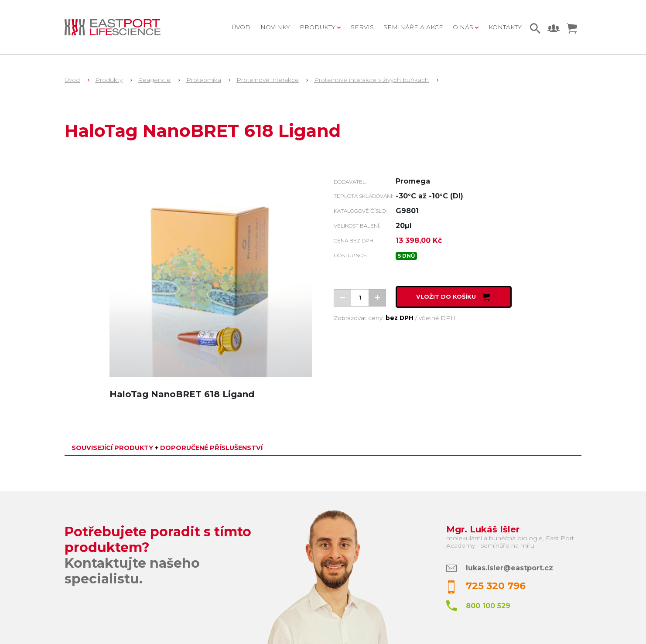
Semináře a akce (413, 27)
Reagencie (154, 80)
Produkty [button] (318, 27)
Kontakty (505, 27)
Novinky (275, 27)
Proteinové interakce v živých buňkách (371, 80)
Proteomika (204, 80)
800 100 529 (488, 606)
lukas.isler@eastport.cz (509, 568)
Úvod (241, 27)
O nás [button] (464, 27)
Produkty (109, 80)
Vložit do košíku (454, 297)
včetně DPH (437, 318)
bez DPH (400, 318)
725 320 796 (496, 586)
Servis (362, 27)
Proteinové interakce (268, 80)
